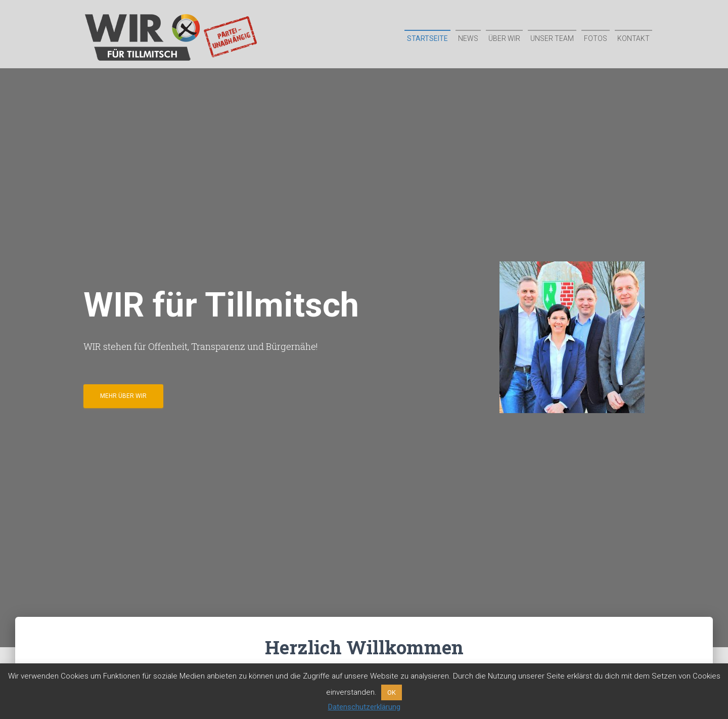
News (468, 38)
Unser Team (552, 38)
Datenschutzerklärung (364, 707)
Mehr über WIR (123, 396)
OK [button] (392, 692)
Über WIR (504, 38)
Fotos (596, 38)
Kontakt (633, 38)
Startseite (427, 38)
